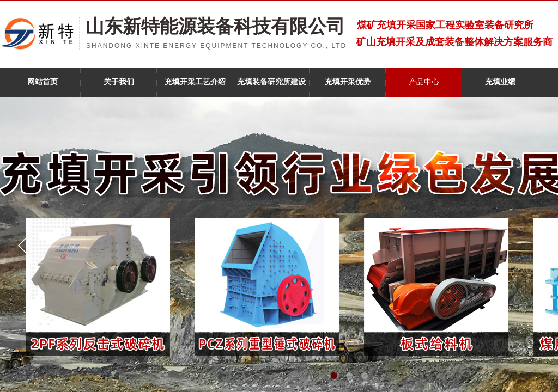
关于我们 (119, 82)
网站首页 (43, 82)
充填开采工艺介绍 (195, 82)
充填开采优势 (348, 82)
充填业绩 (500, 82)
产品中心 (424, 82)
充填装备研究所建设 (271, 82)
